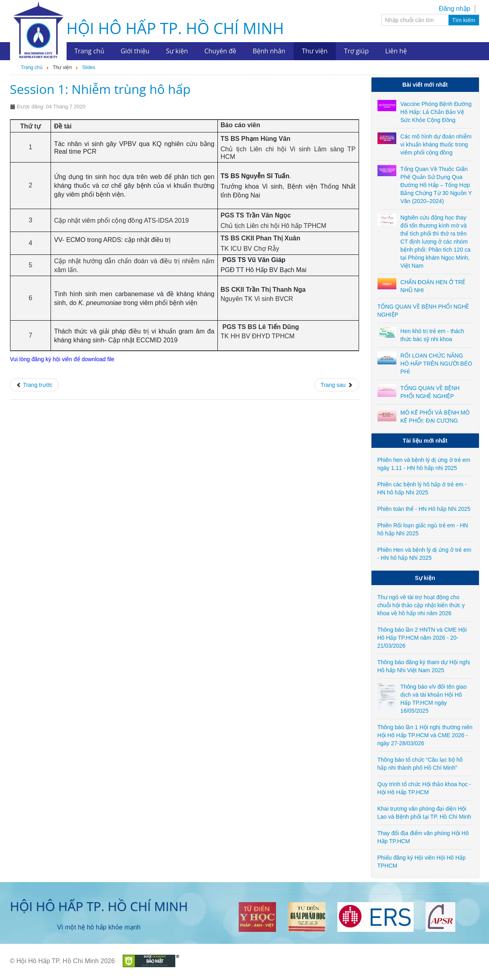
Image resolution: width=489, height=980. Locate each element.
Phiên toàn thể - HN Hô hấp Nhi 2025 (424, 509)
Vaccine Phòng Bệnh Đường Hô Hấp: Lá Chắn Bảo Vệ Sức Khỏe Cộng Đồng (436, 112)
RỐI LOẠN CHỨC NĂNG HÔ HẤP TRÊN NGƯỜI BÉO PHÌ (436, 364)
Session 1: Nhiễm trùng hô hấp (100, 89)
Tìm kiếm (464, 20)
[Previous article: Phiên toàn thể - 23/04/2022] (34, 385)
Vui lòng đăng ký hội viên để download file (62, 359)
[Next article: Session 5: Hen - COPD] (337, 385)
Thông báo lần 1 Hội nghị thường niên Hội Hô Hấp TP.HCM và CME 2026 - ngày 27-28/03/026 (425, 735)
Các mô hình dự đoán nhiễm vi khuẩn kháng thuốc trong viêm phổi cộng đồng (436, 144)
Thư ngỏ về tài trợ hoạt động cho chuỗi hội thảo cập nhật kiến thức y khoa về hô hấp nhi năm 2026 (421, 605)
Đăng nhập (455, 9)
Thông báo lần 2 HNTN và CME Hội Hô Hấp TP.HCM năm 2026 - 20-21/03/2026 (422, 638)
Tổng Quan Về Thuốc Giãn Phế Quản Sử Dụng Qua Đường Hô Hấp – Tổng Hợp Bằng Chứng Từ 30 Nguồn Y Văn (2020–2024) (436, 185)
